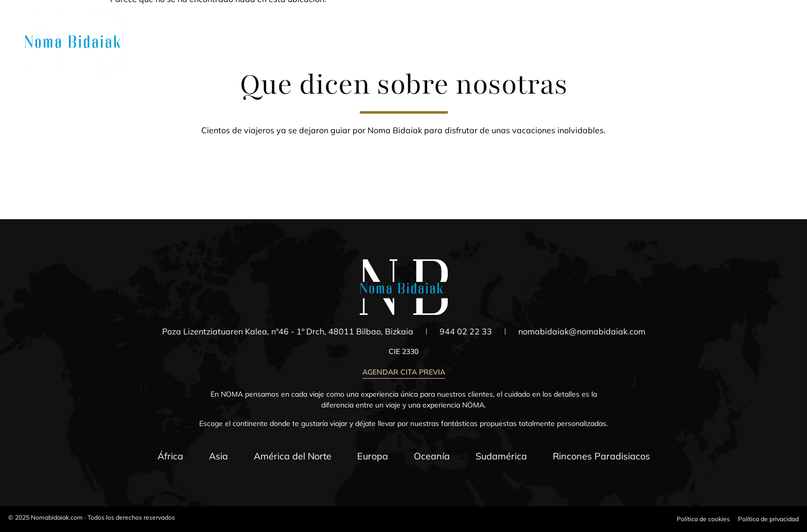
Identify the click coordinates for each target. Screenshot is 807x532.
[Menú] (775, 36)
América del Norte (293, 456)
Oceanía (432, 456)
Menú (774, 48)
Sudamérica (501, 456)
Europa (373, 456)
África (170, 456)
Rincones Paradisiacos (601, 456)
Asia (218, 456)
